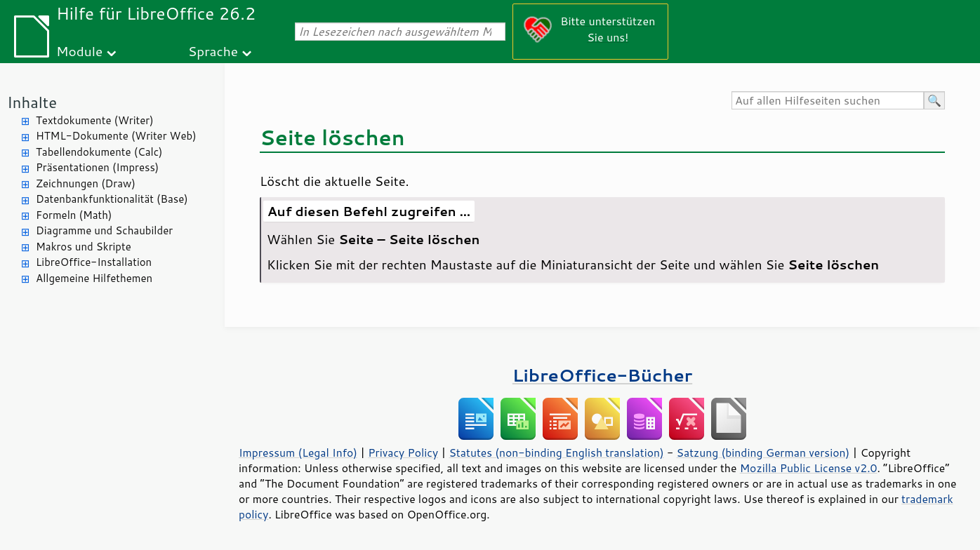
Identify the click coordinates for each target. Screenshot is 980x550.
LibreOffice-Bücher (602, 375)
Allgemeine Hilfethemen (94, 278)
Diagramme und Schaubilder (104, 230)
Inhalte (32, 102)
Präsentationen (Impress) (97, 167)
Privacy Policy (403, 452)
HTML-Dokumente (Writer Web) (116, 136)
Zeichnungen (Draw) (86, 183)
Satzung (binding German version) (763, 452)
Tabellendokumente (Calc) (99, 152)
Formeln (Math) (74, 215)
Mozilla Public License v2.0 (809, 468)
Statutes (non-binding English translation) (556, 452)
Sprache (213, 51)
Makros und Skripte (84, 247)
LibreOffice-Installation (94, 262)
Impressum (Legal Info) (298, 452)
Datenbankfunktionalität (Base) (112, 199)
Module (79, 51)
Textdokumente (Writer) (95, 120)
